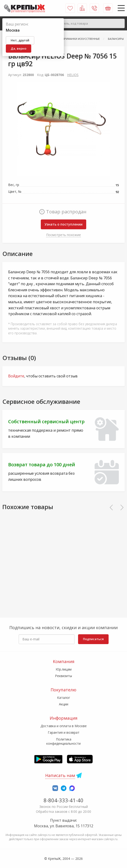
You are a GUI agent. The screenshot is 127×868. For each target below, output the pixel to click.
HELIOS (73, 75)
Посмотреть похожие (63, 235)
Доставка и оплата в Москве (64, 726)
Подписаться (93, 639)
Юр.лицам (64, 669)
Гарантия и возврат (64, 732)
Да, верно (19, 48)
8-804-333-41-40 (63, 800)
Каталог (64, 698)
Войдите (16, 376)
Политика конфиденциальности (63, 741)
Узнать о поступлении (63, 224)
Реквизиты (63, 676)
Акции (64, 704)
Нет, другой (20, 40)
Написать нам (60, 775)
